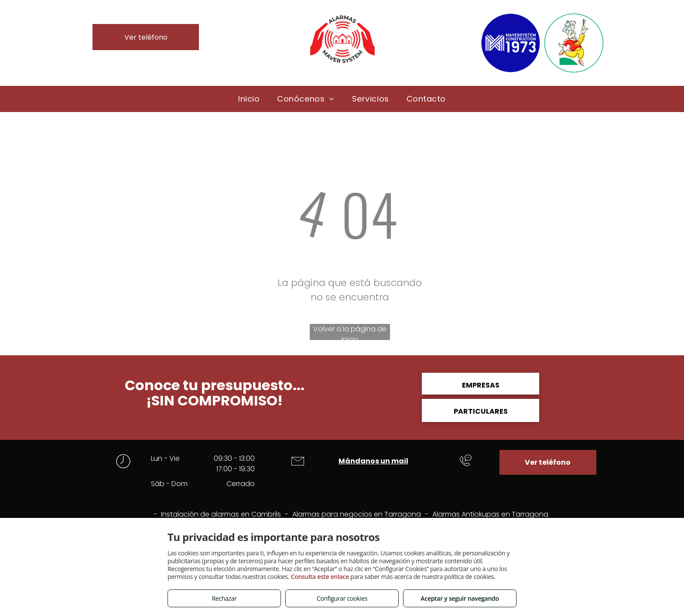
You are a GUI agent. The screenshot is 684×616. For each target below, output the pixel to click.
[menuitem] (249, 99)
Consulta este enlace (320, 577)
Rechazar (224, 598)
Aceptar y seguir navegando (460, 598)
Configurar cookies (342, 598)
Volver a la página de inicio (350, 332)
